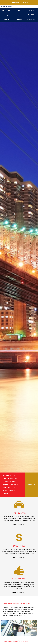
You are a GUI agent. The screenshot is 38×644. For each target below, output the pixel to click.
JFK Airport (32, 11)
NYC (19, 11)
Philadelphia (32, 15)
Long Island (19, 15)
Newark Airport (6, 11)
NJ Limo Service (8, 7)
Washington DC (32, 19)
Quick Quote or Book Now (19, 2)
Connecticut (19, 19)
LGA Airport (6, 15)
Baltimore (6, 19)
